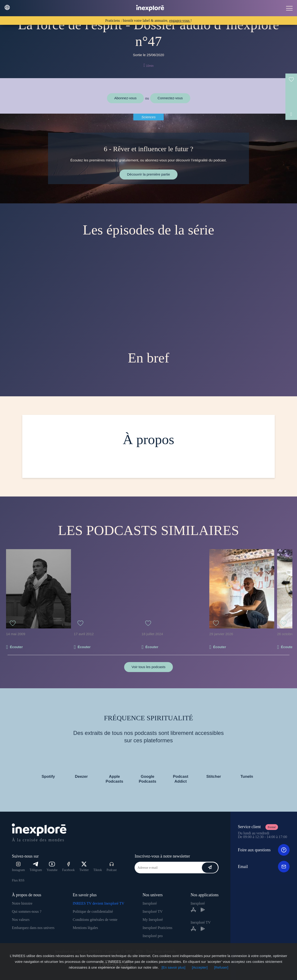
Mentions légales (85, 928)
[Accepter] (200, 967)
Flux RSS (18, 880)
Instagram (18, 867)
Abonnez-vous (126, 98)
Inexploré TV (152, 911)
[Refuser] (221, 967)
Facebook (68, 867)
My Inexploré (153, 920)
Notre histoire (22, 903)
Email (264, 867)
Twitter (84, 867)
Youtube (52, 867)
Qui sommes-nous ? (27, 911)
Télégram (36, 867)
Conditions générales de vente (95, 920)
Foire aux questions (264, 850)
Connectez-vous (170, 98)
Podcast (112, 867)
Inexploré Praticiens (157, 928)
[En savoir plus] (173, 967)
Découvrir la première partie (148, 174)
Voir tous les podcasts (148, 667)
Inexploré (150, 903)
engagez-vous (180, 21)
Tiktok (98, 870)
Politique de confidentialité (93, 911)
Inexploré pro (153, 936)
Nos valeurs (21, 920)
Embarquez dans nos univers (33, 928)
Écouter (16, 647)
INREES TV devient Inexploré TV (98, 903)
